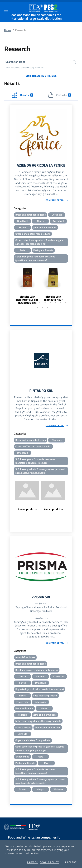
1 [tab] (19, 303)
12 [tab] (42, 307)
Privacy (32, 862)
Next (71, 284)
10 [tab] (66, 303)
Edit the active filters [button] (41, 76)
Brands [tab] (23, 95)
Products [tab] (59, 95)
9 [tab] (61, 303)
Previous (11, 284)
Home (8, 30)
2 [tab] (24, 303)
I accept (71, 862)
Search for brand (16, 62)
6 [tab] (45, 303)
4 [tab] (35, 303)
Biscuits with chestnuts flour (53, 298)
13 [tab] (48, 307)
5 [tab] (40, 303)
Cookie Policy (49, 862)
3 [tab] (30, 303)
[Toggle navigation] (6, 12)
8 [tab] (55, 303)
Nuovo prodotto (27, 509)
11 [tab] (37, 307)
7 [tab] (50, 303)
